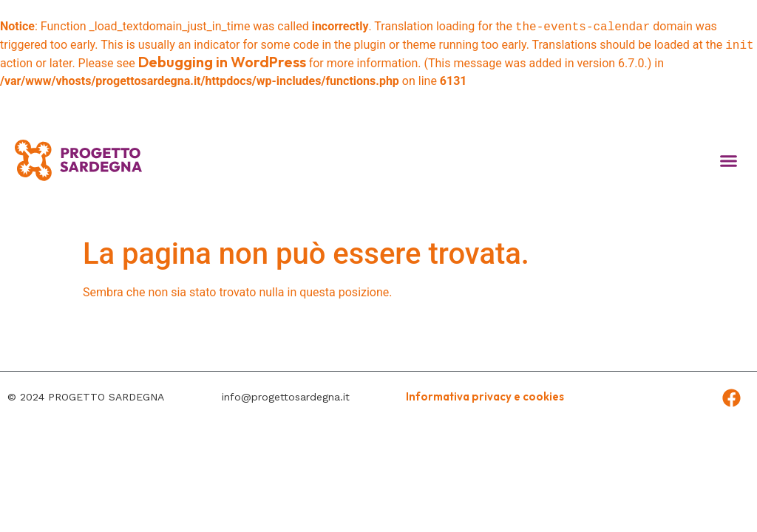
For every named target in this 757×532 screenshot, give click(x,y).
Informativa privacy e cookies (485, 396)
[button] (729, 160)
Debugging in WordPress (222, 62)
